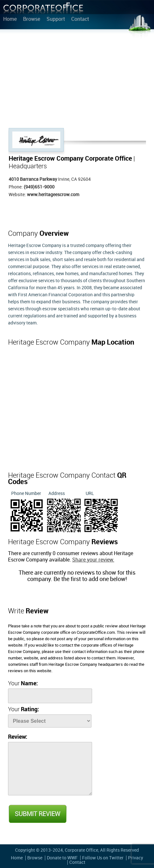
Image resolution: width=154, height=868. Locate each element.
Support (56, 20)
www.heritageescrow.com (53, 195)
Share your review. (93, 560)
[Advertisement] (77, 80)
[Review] (50, 769)
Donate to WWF (62, 858)
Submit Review (37, 814)
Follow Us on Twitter (103, 858)
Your (23, 684)
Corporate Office (43, 10)
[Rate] (50, 721)
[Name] (50, 696)
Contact (80, 20)
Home (10, 20)
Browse (32, 20)
